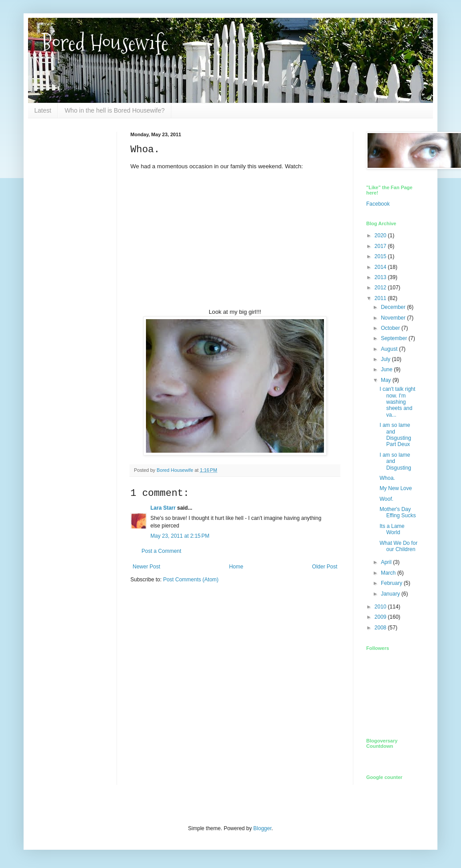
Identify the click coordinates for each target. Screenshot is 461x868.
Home (236, 567)
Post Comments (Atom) (191, 580)
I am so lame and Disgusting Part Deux (395, 435)
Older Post (325, 567)
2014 (381, 267)
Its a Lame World (392, 529)
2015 (381, 256)
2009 (381, 617)
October (391, 328)
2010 (381, 607)
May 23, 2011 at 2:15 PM (180, 536)
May (387, 380)
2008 (381, 628)
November (394, 318)
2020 (381, 235)
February (392, 583)
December (394, 307)
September (395, 338)
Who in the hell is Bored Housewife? (115, 110)
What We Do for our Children (398, 546)
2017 (381, 246)
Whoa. (387, 478)
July (386, 359)
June (387, 369)
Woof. (386, 499)
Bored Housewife (105, 43)
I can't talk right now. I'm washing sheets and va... (397, 402)
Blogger (262, 828)
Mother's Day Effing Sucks (398, 512)
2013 (381, 277)
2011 (381, 298)
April (387, 562)
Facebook (378, 204)
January (391, 594)
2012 (381, 288)
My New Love (396, 488)
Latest (43, 110)
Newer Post (146, 567)
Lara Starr (163, 508)
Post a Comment (161, 551)
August (390, 349)
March (389, 573)
